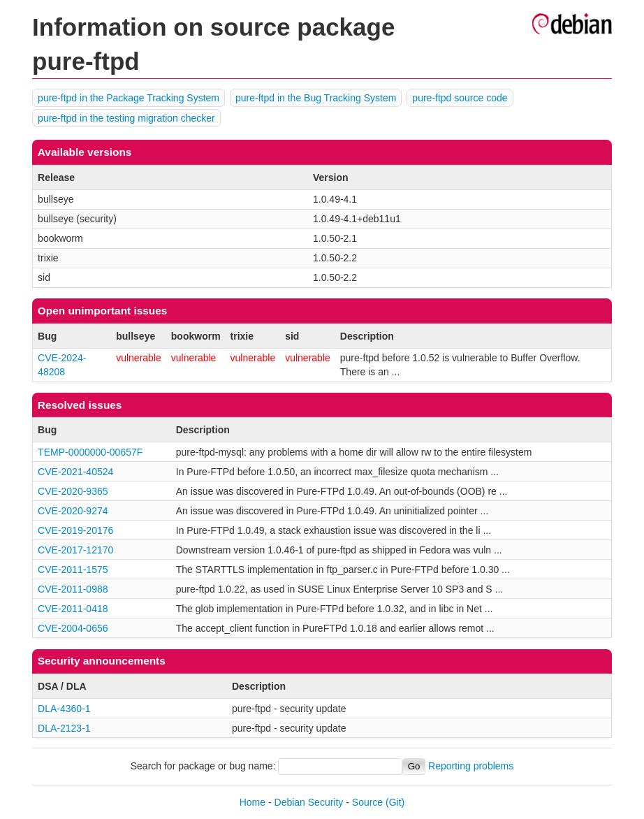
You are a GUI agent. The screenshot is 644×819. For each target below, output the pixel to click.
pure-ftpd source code (460, 98)
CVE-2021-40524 (75, 472)
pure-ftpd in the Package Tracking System (129, 98)
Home (253, 802)
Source (367, 802)
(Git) (395, 802)
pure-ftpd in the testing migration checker (126, 118)
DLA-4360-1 (64, 709)
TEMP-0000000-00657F (90, 452)
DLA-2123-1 (64, 728)
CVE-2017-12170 (75, 550)
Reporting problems (471, 766)
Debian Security (309, 802)
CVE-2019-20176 (75, 530)
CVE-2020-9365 (73, 491)
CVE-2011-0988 (73, 589)
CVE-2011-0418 (73, 609)
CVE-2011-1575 (73, 570)
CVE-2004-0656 (73, 628)
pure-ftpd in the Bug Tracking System (316, 98)
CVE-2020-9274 (73, 511)
